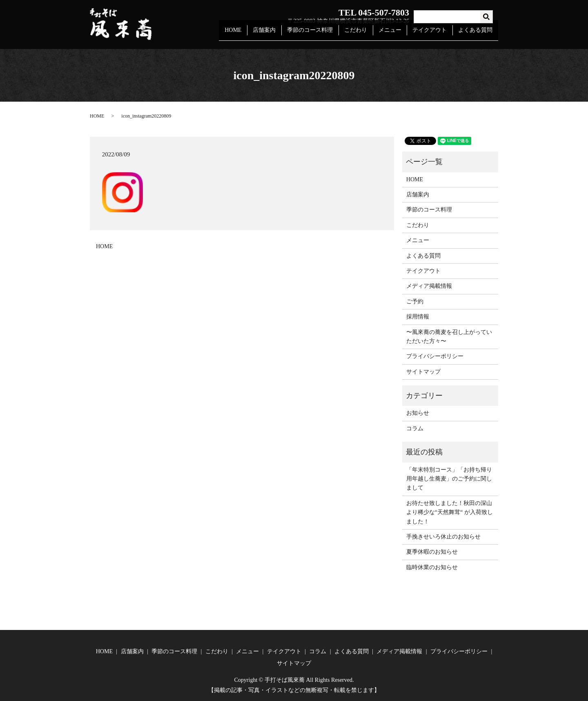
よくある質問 (477, 34)
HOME (247, 34)
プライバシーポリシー (435, 356)
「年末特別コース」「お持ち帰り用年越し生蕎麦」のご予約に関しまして (449, 479)
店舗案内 (276, 34)
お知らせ (418, 413)
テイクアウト (433, 34)
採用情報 (418, 317)
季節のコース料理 (320, 34)
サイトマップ (423, 372)
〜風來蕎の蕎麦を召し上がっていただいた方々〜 (449, 337)
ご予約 (415, 302)
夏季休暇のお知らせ (432, 552)
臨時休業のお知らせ (432, 567)
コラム (415, 428)
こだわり (363, 34)
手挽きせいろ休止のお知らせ (443, 537)
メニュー (395, 34)
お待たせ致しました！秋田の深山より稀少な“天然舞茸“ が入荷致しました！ (450, 512)
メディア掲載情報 (429, 286)
